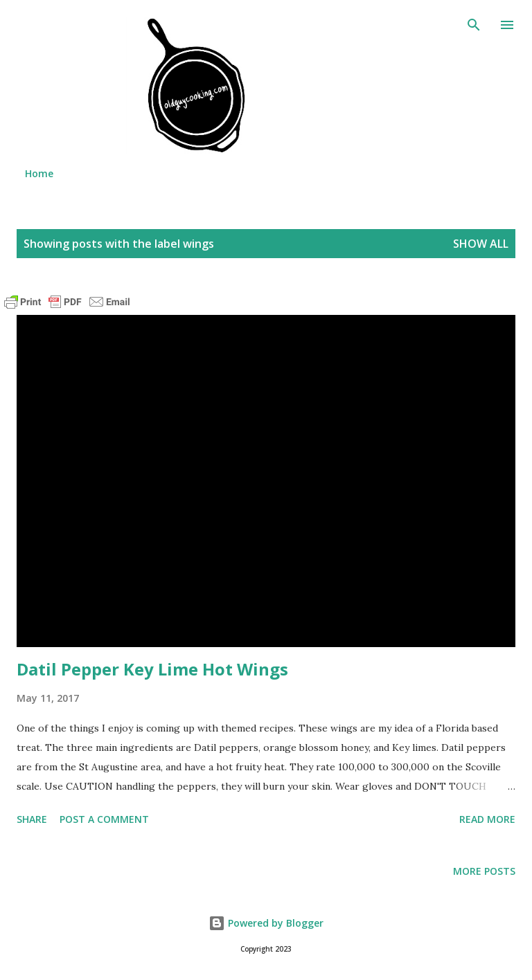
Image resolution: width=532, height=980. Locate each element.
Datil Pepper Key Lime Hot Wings (152, 669)
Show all (481, 244)
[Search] (474, 25)
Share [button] (32, 819)
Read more (487, 819)
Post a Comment (104, 819)
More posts (484, 871)
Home (39, 173)
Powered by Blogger (266, 923)
